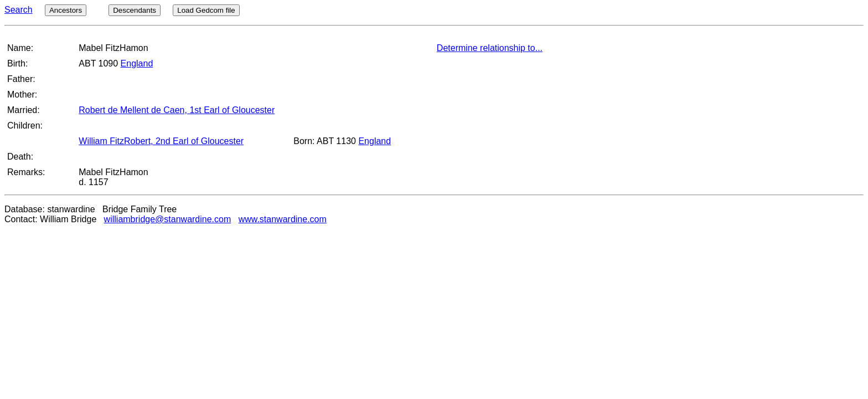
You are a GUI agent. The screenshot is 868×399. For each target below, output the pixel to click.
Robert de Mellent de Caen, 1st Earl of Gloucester (177, 110)
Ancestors (66, 10)
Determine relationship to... (490, 48)
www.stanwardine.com (283, 219)
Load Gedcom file (206, 10)
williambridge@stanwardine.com (168, 219)
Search (19, 10)
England (137, 63)
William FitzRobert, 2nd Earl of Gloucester (161, 141)
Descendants (135, 10)
